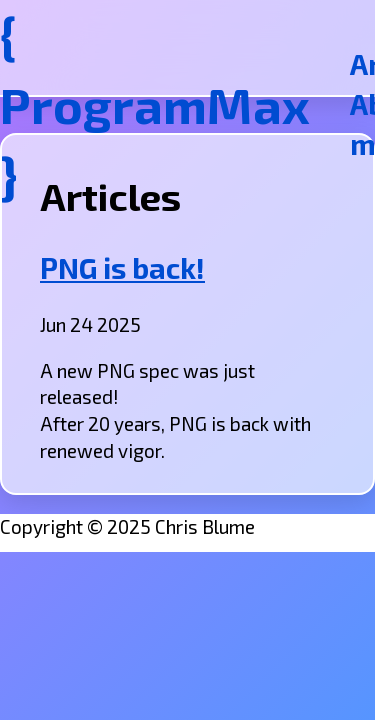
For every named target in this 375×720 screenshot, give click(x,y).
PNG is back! (122, 268)
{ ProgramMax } (155, 104)
